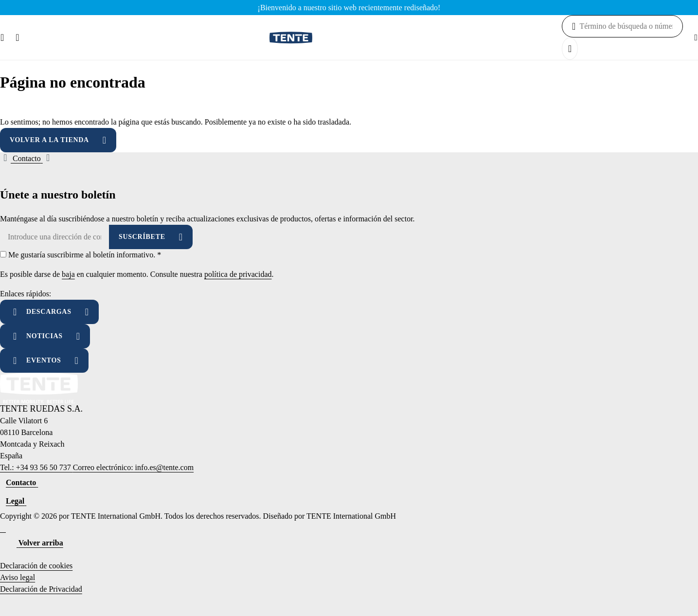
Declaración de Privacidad (41, 589)
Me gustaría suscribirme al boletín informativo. (85, 255)
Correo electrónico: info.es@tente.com (133, 467)
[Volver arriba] (35, 543)
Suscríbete (142, 237)
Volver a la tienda (49, 140)
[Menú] (2, 37)
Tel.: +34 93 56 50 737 (36, 467)
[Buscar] (17, 37)
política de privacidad (238, 274)
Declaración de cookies (36, 566)
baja (68, 274)
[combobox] (631, 26)
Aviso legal (18, 577)
